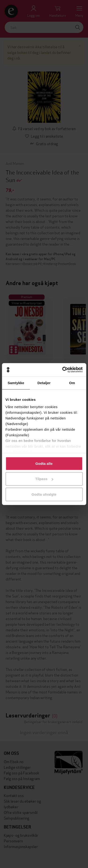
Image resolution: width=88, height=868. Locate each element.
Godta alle (44, 463)
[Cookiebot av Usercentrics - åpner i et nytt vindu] (63, 370)
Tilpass (44, 479)
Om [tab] (72, 383)
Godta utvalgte (44, 494)
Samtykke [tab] (16, 383)
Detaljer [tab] (44, 383)
